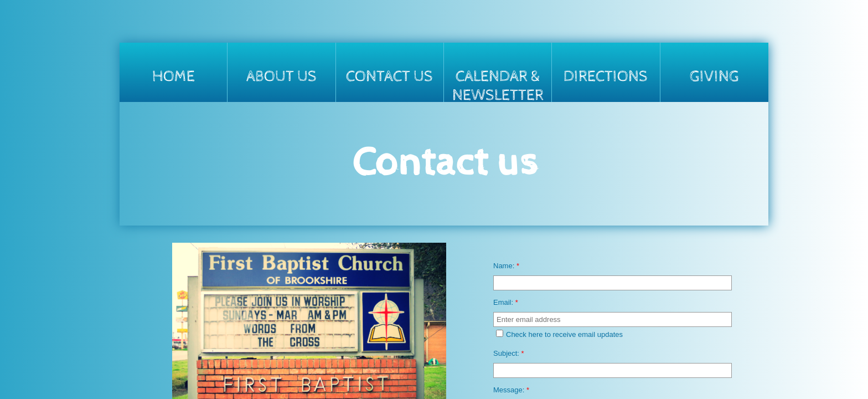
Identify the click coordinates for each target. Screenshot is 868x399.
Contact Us (389, 76)
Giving (714, 76)
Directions (606, 76)
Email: (506, 302)
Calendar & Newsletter (498, 85)
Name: (506, 266)
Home (174, 76)
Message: (511, 390)
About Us (281, 76)
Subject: (509, 353)
